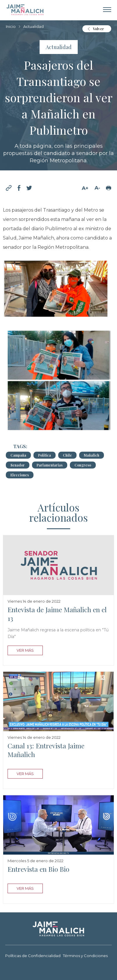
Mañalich (92, 455)
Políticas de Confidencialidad (33, 956)
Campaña (18, 455)
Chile (67, 455)
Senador (18, 465)
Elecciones (20, 475)
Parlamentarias (50, 465)
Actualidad (33, 27)
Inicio (11, 27)
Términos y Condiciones (85, 956)
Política (45, 455)
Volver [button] (98, 29)
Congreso (83, 465)
